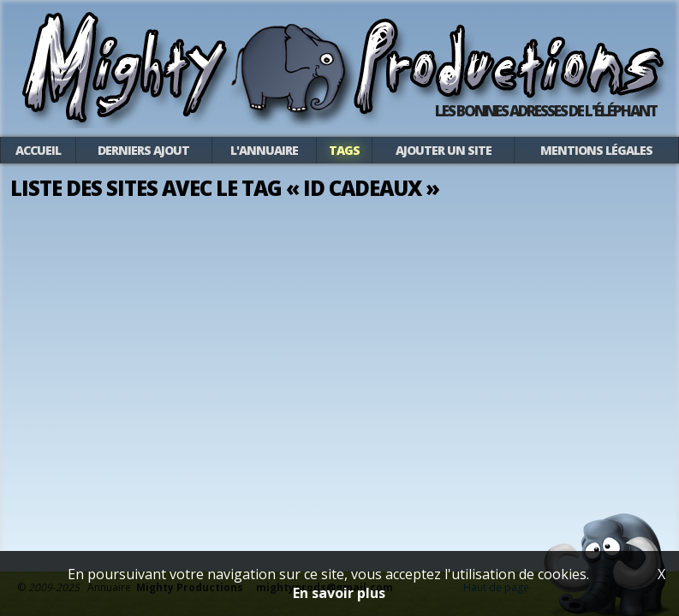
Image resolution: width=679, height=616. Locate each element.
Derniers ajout (143, 150)
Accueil (38, 150)
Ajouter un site (444, 150)
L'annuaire (264, 150)
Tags (344, 150)
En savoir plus (339, 593)
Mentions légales (596, 150)
